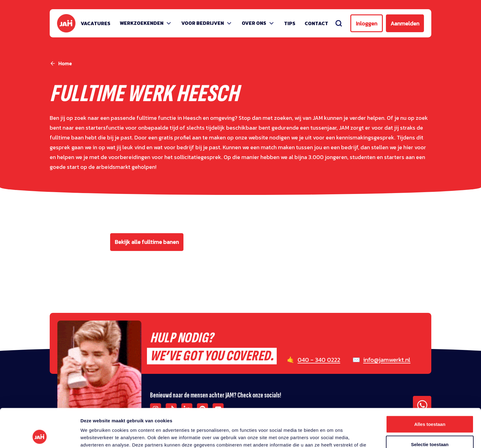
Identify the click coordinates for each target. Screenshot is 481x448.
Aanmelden (405, 23)
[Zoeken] (339, 23)
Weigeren (430, 428)
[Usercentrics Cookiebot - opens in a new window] (40, 436)
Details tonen (331, 436)
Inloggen (367, 23)
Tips (290, 23)
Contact (316, 23)
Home (65, 63)
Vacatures (96, 23)
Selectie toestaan (430, 408)
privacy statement (286, 416)
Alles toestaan (430, 388)
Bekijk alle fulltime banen (147, 242)
